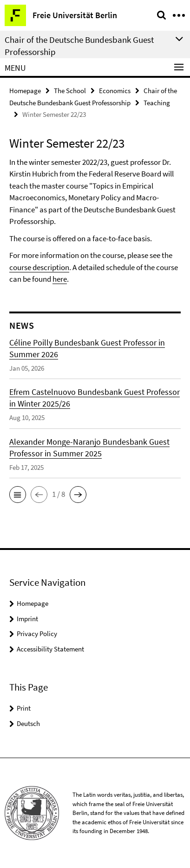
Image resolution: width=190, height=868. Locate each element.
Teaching (157, 103)
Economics (115, 91)
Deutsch (28, 723)
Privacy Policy (37, 634)
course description (39, 267)
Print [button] (24, 708)
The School (70, 91)
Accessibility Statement (50, 649)
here (60, 279)
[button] (18, 495)
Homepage (25, 91)
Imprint (27, 619)
